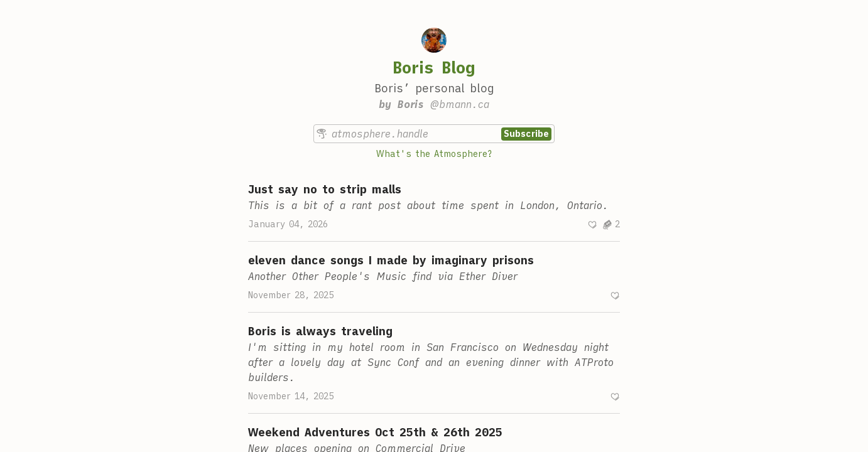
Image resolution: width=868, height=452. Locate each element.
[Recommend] (592, 225)
